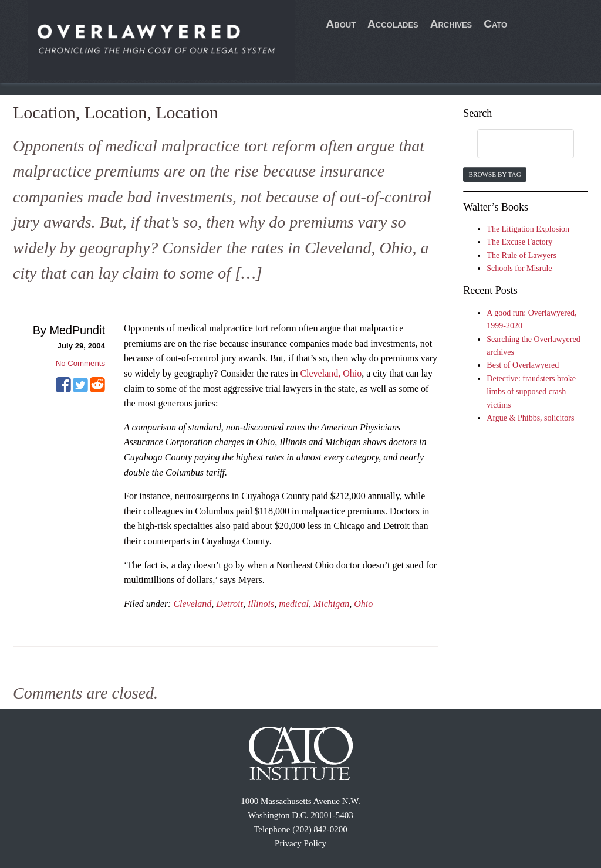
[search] (514, 144)
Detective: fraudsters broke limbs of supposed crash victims (531, 392)
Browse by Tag (494, 174)
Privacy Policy (300, 843)
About (341, 24)
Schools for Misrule (519, 268)
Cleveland (192, 604)
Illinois (261, 604)
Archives (451, 24)
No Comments (80, 363)
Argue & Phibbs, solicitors (530, 418)
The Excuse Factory (519, 242)
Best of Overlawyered (523, 365)
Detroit (229, 604)
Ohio (363, 604)
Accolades (393, 24)
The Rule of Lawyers (521, 255)
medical (294, 604)
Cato (495, 24)
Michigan (331, 604)
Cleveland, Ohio (331, 373)
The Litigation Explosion (528, 229)
